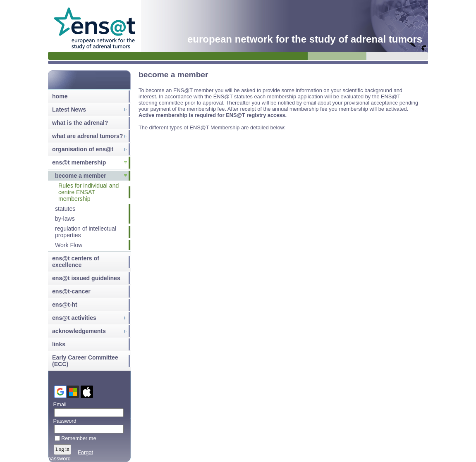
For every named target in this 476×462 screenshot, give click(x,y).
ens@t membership (79, 162)
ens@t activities (74, 318)
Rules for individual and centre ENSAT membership (89, 192)
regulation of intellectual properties (86, 232)
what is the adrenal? (80, 123)
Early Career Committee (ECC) (85, 361)
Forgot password (71, 455)
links (59, 344)
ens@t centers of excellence (76, 262)
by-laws (65, 219)
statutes (65, 209)
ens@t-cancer (71, 291)
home (60, 96)
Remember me (79, 438)
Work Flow (69, 245)
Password (63, 421)
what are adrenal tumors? (87, 136)
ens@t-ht (65, 305)
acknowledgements (79, 331)
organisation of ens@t (83, 149)
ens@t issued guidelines (86, 278)
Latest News (69, 110)
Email (58, 404)
